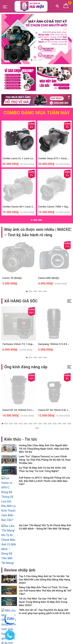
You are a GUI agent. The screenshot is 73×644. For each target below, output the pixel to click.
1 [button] (32, 60)
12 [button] (55, 424)
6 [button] (26, 424)
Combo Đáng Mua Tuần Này (36, 113)
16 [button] (37, 428)
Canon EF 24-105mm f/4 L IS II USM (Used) (27, 410)
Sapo (44, 640)
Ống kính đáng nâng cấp (26, 367)
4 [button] (40, 291)
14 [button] (64, 424)
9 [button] (40, 424)
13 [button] (60, 424)
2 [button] (35, 60)
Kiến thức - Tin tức (21, 439)
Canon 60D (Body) (49, 278)
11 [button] (50, 424)
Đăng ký (62, 583)
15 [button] (69, 424)
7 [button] (30, 424)
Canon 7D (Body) (12, 278)
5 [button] (45, 291)
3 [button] (40, 60)
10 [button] (45, 424)
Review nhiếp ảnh (20, 497)
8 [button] (35, 424)
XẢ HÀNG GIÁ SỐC (21, 301)
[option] (36, 39)
